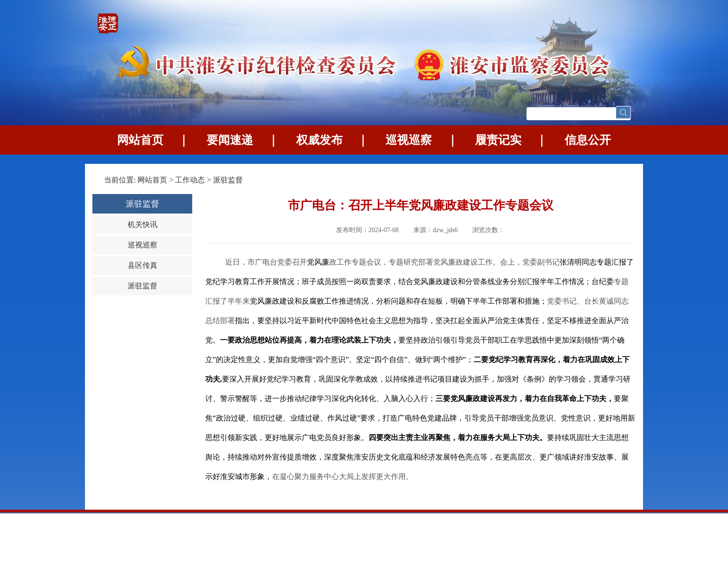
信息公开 (588, 140)
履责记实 (498, 140)
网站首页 (140, 140)
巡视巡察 (409, 140)
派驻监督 (228, 180)
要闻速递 (230, 140)
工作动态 (190, 180)
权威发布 (319, 140)
